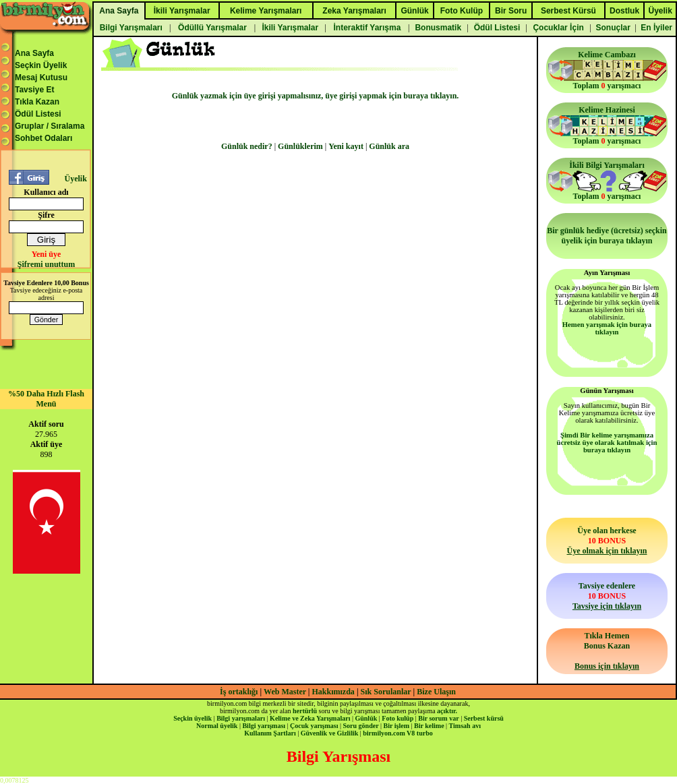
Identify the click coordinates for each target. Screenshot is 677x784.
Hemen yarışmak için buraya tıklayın (607, 328)
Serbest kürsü (484, 718)
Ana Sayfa (34, 53)
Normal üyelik (217, 726)
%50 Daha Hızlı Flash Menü (46, 399)
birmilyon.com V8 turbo (398, 733)
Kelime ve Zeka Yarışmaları (310, 718)
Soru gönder (361, 726)
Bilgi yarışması (264, 726)
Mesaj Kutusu (41, 78)
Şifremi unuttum (46, 264)
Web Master (286, 692)
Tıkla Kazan (37, 102)
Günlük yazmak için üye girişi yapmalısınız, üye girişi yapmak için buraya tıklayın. (316, 96)
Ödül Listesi (38, 114)
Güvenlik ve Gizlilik (330, 733)
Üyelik (75, 179)
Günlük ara (389, 146)
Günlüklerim (300, 146)
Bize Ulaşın (436, 692)
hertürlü (305, 711)
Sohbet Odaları (43, 138)
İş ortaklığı (239, 692)
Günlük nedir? (247, 146)
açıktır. (447, 711)
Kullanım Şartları (270, 733)
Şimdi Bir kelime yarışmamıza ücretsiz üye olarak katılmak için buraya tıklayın (607, 443)
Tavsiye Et (34, 90)
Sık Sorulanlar (386, 692)
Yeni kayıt (346, 146)
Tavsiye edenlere (607, 596)
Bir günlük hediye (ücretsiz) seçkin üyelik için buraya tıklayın (607, 236)
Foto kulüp (398, 718)
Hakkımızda (333, 692)
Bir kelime (429, 726)
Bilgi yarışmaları (241, 718)
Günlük (366, 718)
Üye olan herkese (607, 541)
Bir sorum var (438, 718)
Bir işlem (396, 726)
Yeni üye (47, 254)
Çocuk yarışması (314, 726)
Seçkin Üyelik (41, 65)
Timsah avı (465, 726)
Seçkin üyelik (193, 718)
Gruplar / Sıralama (50, 126)
